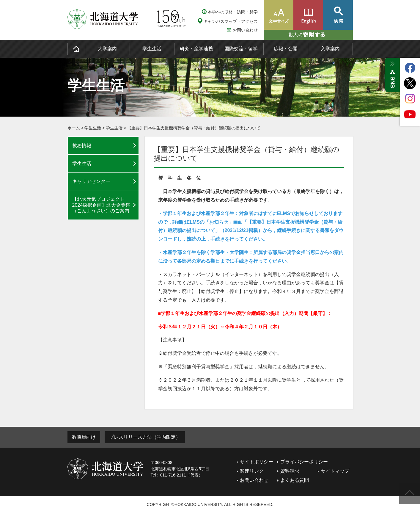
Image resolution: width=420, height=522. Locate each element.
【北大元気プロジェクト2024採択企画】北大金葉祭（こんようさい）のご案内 (101, 205)
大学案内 (107, 49)
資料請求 (290, 471)
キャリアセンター (91, 181)
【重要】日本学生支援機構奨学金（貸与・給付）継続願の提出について (194, 128)
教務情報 (82, 146)
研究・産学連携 (196, 49)
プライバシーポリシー (304, 462)
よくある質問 (295, 480)
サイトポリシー (257, 462)
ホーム (74, 128)
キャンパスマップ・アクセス (231, 21)
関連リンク (252, 471)
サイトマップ (335, 471)
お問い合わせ (245, 30)
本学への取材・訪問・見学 (233, 12)
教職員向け (84, 437)
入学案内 (330, 49)
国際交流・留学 (241, 49)
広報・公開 (286, 49)
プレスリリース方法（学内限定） (145, 437)
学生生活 (152, 49)
